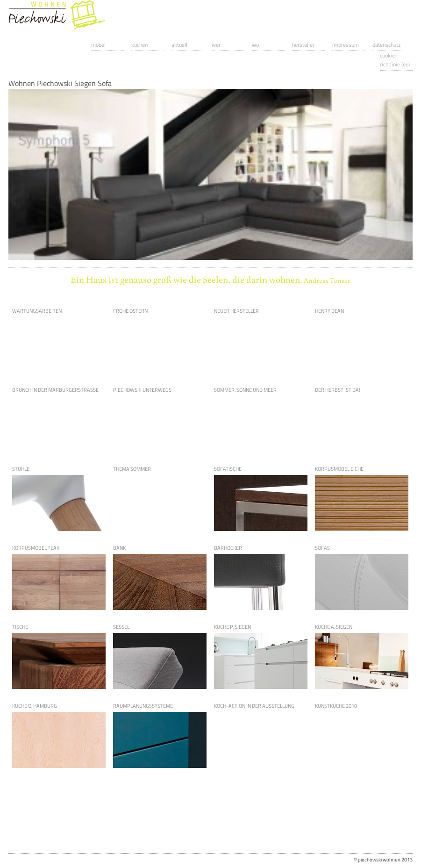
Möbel (98, 45)
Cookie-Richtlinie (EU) (395, 60)
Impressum (346, 45)
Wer (216, 45)
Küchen (139, 45)
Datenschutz (386, 45)
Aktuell (179, 45)
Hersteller (303, 45)
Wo (255, 45)
